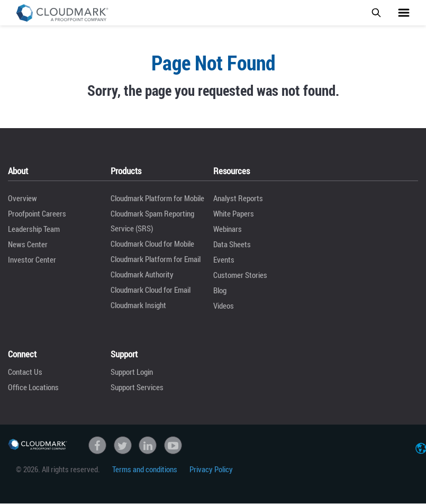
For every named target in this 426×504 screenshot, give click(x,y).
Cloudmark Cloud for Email (151, 290)
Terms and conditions (145, 469)
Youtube (173, 445)
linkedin (148, 445)
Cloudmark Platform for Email (156, 259)
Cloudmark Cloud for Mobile (152, 244)
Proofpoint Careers (37, 213)
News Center (28, 244)
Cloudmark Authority (142, 274)
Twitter (123, 445)
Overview (22, 198)
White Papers (234, 213)
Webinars (228, 229)
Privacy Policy (211, 469)
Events (224, 259)
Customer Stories (240, 275)
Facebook (97, 445)
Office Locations (33, 387)
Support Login (132, 372)
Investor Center (32, 259)
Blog (220, 290)
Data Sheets (232, 244)
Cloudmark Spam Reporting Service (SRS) (152, 221)
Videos (224, 305)
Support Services (137, 387)
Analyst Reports (238, 198)
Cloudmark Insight (138, 305)
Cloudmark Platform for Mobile (157, 198)
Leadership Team (34, 229)
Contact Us (25, 372)
